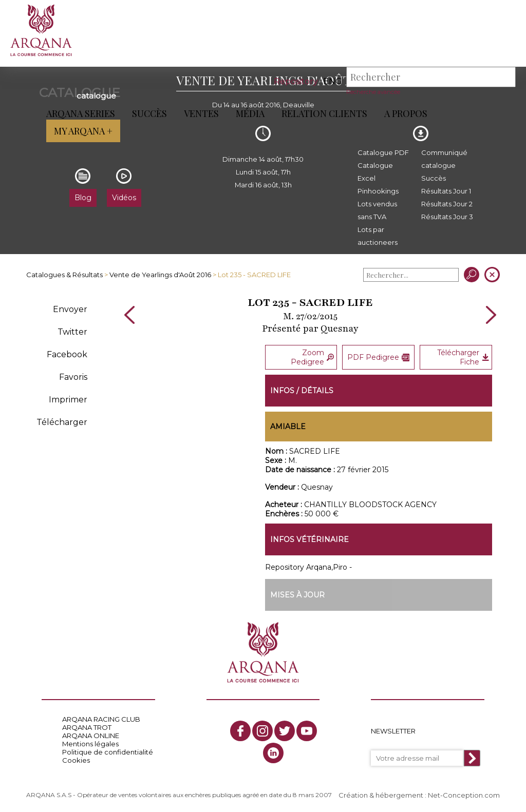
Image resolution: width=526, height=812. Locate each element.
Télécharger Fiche (463, 357)
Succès (149, 113)
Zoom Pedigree (313, 357)
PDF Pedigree (378, 357)
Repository (296, 81)
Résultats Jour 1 (446, 191)
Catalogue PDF (383, 152)
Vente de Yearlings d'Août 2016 (160, 275)
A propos (406, 113)
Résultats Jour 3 (447, 217)
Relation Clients (324, 113)
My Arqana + (83, 131)
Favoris (73, 377)
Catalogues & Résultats (64, 275)
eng (333, 81)
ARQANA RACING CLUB (101, 719)
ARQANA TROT (87, 727)
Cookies (76, 760)
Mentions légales (90, 744)
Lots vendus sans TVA (377, 210)
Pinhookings (378, 191)
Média (250, 113)
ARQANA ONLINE (91, 736)
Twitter (72, 332)
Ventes (201, 113)
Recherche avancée (373, 92)
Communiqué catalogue (444, 159)
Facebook (67, 354)
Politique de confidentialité (108, 752)
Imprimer (68, 400)
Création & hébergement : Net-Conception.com (419, 795)
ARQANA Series (81, 113)
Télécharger (62, 422)
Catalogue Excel (375, 172)
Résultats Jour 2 (447, 204)
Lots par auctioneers (378, 236)
